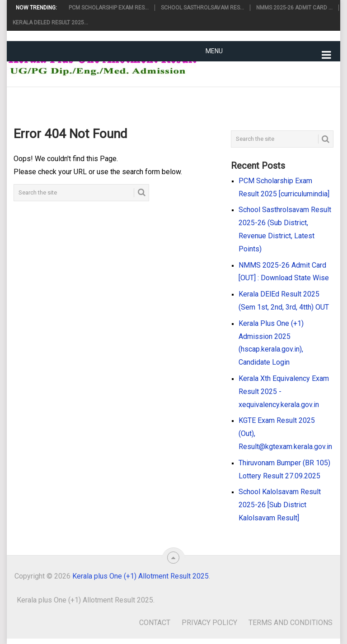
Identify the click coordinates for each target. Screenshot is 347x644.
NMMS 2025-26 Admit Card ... (294, 8)
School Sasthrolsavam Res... (202, 8)
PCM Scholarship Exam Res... (109, 8)
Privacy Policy (209, 623)
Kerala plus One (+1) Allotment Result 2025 (141, 576)
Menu (214, 51)
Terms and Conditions (291, 623)
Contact (155, 623)
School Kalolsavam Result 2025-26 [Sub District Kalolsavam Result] (280, 505)
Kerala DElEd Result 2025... (50, 23)
